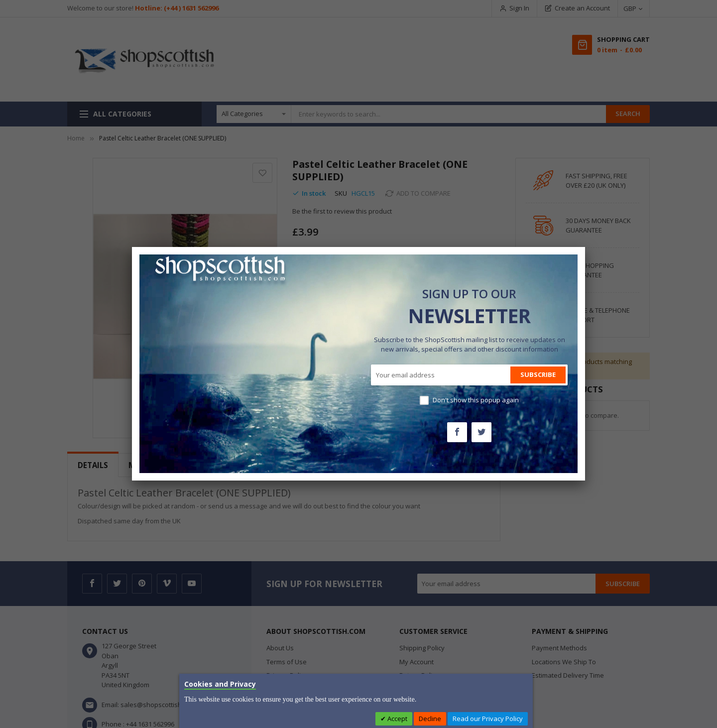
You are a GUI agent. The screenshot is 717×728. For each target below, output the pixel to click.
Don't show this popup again (476, 400)
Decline (430, 719)
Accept (397, 719)
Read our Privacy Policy (488, 719)
